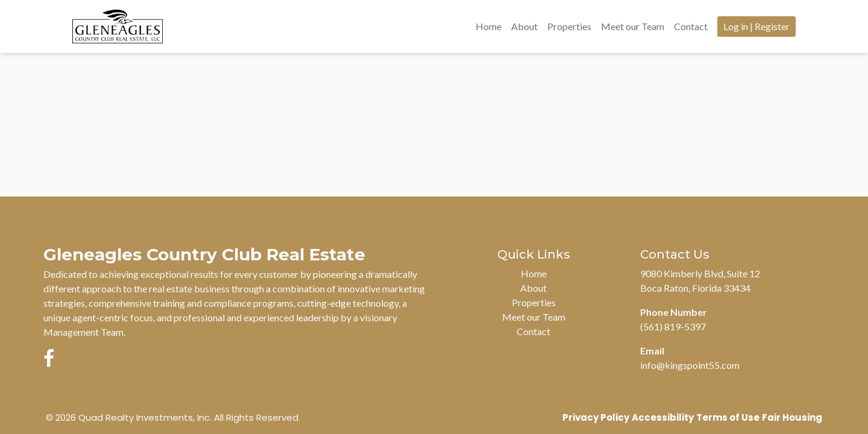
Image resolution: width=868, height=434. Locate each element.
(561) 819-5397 (673, 326)
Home (489, 26)
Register (772, 26)
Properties (569, 26)
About (524, 26)
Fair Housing (792, 417)
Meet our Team (633, 26)
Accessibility (663, 417)
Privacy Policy (596, 417)
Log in (736, 26)
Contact (691, 26)
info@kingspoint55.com (690, 365)
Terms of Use (728, 417)
